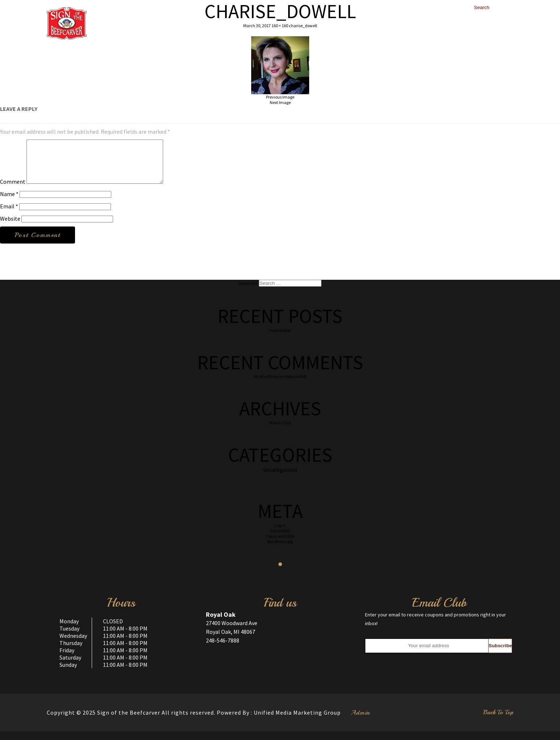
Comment (13, 190)
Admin (360, 721)
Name (9, 203)
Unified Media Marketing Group (297, 721)
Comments (280, 545)
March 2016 (280, 431)
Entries (280, 539)
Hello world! (280, 339)
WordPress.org (280, 550)
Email (9, 215)
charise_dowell (303, 26)
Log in (280, 534)
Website (10, 227)
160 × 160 (280, 26)
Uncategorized (280, 479)
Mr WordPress (266, 385)
